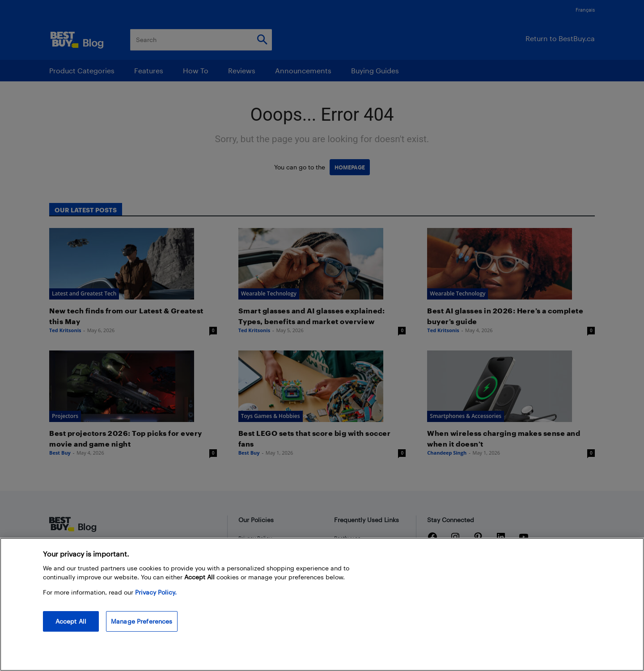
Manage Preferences (142, 621)
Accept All (71, 621)
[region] (322, 604)
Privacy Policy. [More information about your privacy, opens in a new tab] (156, 592)
